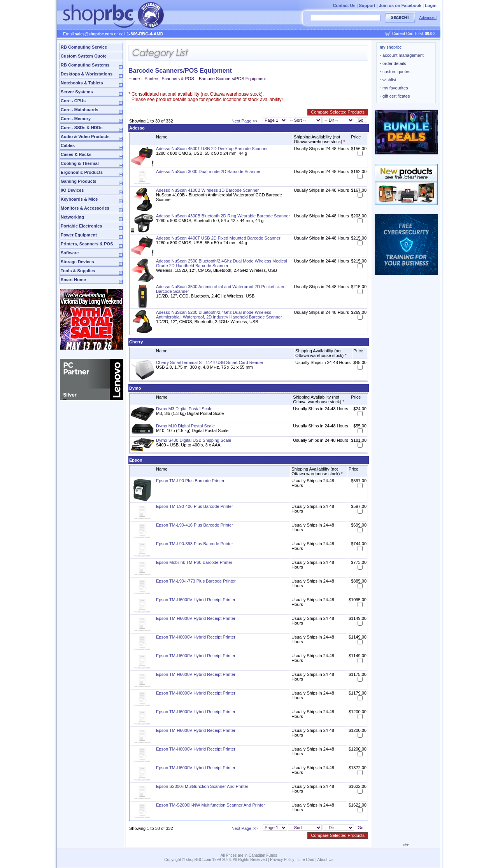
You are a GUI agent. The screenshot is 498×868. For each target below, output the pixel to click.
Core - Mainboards (80, 110)
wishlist (388, 80)
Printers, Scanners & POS (87, 244)
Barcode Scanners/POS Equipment (232, 79)
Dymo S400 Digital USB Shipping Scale (194, 440)
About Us (325, 860)
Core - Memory (76, 119)
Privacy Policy (282, 860)
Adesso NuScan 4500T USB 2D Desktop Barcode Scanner (212, 149)
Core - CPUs (73, 101)
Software (70, 253)
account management (402, 55)
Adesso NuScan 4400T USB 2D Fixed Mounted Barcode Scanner (218, 238)
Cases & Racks (76, 154)
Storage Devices (77, 262)
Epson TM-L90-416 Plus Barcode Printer (195, 525)
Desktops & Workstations (87, 74)
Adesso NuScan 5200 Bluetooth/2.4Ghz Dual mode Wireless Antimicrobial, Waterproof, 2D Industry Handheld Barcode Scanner (219, 315)
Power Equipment (79, 235)
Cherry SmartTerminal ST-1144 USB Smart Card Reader (210, 362)
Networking (72, 217)
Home (134, 79)
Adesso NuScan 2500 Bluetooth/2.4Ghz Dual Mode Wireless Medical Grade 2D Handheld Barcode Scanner (222, 263)
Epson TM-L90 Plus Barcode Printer (190, 481)
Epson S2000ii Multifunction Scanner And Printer (202, 786)
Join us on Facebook (400, 5)
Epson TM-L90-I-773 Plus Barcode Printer (196, 581)
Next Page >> (245, 121)
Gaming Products (79, 181)
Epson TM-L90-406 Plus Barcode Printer (195, 506)
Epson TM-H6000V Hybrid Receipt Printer (196, 600)
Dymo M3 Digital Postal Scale (184, 409)
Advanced (428, 18)
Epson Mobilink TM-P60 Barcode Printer (194, 562)
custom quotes (395, 72)
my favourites (394, 88)
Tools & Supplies (78, 271)
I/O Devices (72, 190)
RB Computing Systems (85, 65)
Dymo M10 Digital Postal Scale (185, 426)
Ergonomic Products (82, 172)
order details (393, 63)
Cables (68, 145)
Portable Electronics (81, 226)
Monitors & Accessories (85, 208)
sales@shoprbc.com (94, 34)
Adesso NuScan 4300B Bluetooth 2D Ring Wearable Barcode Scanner (223, 216)
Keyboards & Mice (79, 199)
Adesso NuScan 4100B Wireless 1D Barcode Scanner (207, 190)
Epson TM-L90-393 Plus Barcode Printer (195, 544)
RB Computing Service (84, 47)
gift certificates (395, 96)
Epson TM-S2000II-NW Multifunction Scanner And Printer (210, 805)
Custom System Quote (84, 56)
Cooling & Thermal (80, 163)
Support (367, 5)
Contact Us (344, 5)
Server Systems (77, 92)
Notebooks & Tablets (82, 83)
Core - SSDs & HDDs (82, 128)
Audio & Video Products (85, 136)
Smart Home (73, 280)
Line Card (306, 860)
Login (431, 5)
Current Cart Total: (413, 34)
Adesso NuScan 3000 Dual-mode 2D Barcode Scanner (208, 171)
